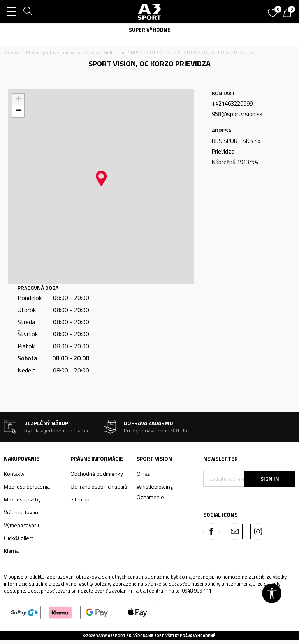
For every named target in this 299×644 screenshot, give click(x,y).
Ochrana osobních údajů (99, 486)
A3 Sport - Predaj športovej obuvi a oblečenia (51, 52)
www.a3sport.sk (114, 636)
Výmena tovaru (21, 525)
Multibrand (114, 52)
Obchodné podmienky (97, 474)
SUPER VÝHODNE (150, 29)
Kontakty (14, 474)
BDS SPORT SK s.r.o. (152, 52)
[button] (101, 178)
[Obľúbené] (274, 10)
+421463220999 (232, 103)
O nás (143, 474)
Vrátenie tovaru (22, 512)
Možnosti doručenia (27, 486)
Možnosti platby (22, 499)
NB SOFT (156, 636)
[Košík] (289, 14)
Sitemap (80, 499)
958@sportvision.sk (237, 114)
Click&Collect (18, 538)
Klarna (11, 551)
